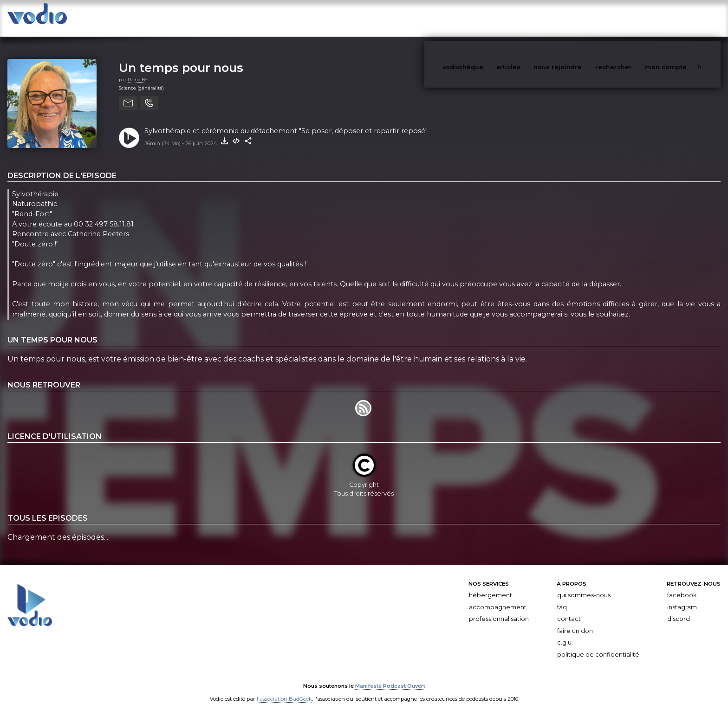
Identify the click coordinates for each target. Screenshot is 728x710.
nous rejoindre (577, 18)
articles (529, 18)
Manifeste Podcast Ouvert (390, 677)
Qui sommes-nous (584, 586)
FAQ (562, 598)
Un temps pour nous (181, 58)
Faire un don (575, 622)
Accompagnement (498, 598)
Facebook (682, 586)
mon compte (681, 18)
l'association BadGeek (284, 690)
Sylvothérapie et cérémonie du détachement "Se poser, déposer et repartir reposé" (286, 122)
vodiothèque (485, 18)
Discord (679, 610)
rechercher (631, 18)
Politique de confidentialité (598, 645)
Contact (569, 610)
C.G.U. (565, 633)
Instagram (682, 598)
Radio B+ (137, 70)
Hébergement (491, 586)
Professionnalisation (499, 610)
